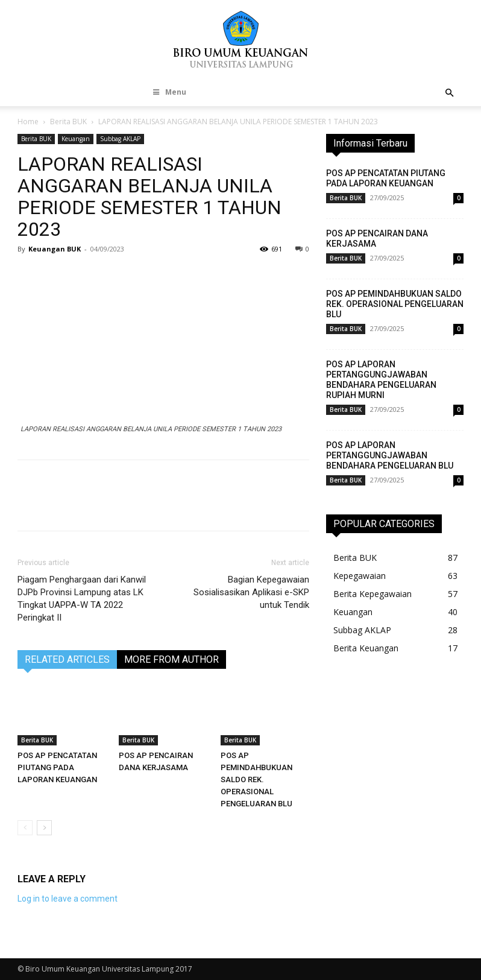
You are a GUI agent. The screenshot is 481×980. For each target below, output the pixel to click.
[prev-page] (25, 828)
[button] (449, 93)
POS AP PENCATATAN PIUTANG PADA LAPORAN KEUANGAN (57, 767)
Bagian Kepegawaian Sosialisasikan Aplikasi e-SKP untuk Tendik (251, 592)
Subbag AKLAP (120, 139)
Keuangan (76, 139)
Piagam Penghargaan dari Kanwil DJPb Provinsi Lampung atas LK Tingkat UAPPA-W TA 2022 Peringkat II (82, 599)
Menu (169, 92)
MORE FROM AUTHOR (171, 659)
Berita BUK (68, 122)
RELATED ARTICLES (67, 659)
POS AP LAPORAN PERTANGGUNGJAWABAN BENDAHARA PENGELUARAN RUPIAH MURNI (381, 380)
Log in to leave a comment (68, 899)
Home (28, 122)
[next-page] (44, 828)
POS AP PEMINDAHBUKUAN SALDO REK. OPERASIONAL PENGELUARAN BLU (256, 779)
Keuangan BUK (55, 249)
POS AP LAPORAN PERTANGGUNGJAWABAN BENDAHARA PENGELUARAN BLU (390, 455)
